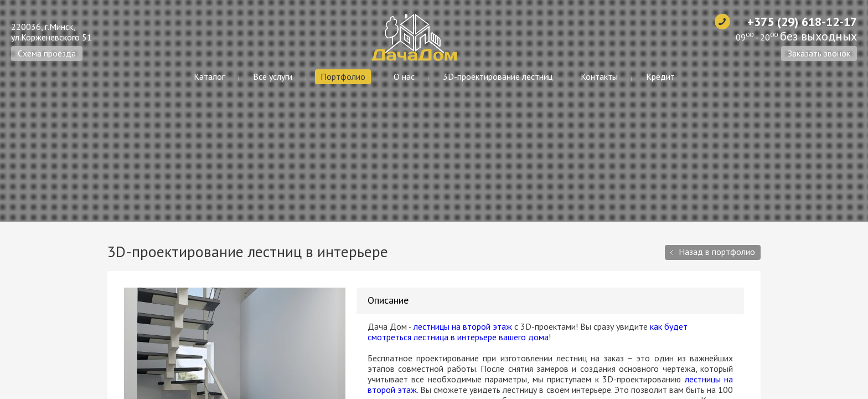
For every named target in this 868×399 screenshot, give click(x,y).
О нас (404, 76)
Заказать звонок (819, 53)
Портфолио (343, 76)
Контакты (599, 76)
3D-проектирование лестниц (498, 76)
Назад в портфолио (717, 252)
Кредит (660, 76)
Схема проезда (47, 53)
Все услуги (273, 76)
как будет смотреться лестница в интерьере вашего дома (528, 332)
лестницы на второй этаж (463, 326)
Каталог (209, 76)
